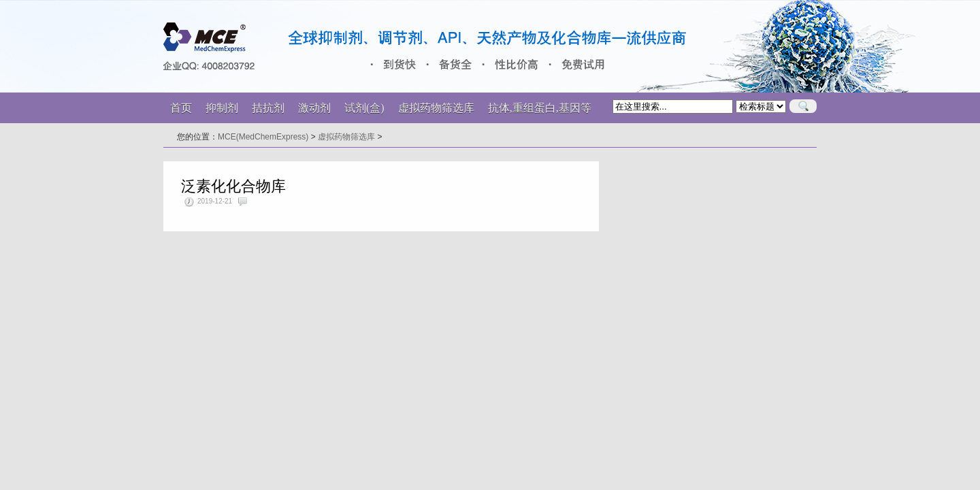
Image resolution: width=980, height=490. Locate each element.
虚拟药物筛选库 (346, 137)
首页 (181, 108)
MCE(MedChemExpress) (263, 137)
